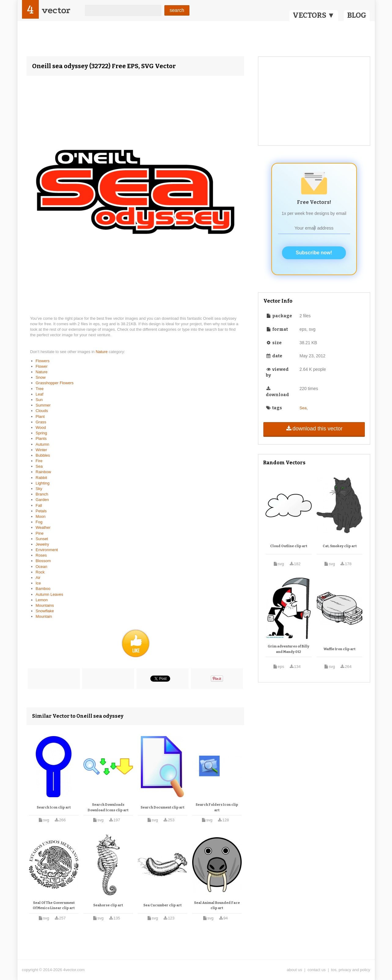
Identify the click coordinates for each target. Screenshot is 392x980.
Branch (42, 494)
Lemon (42, 600)
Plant (40, 416)
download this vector (314, 429)
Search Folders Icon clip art (217, 807)
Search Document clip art (162, 807)
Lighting (43, 483)
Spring (42, 433)
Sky (39, 489)
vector (56, 10)
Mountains (45, 605)
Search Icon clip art (54, 807)
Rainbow (44, 472)
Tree (40, 389)
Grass (41, 422)
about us (295, 970)
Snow (41, 377)
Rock (40, 572)
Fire (39, 461)
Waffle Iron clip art (339, 649)
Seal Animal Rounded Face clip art (217, 906)
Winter (42, 450)
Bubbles (43, 455)
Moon (41, 516)
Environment (47, 550)
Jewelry (42, 544)
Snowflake (45, 611)
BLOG (357, 15)
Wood (41, 427)
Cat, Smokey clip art (340, 546)
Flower (42, 366)
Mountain (44, 616)
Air (38, 578)
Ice (38, 583)
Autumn (43, 444)
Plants (41, 438)
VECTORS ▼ (314, 15)
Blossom (43, 561)
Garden (42, 500)
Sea (39, 466)
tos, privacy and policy (351, 970)
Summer (43, 405)
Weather (43, 527)
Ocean (42, 567)
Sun (39, 400)
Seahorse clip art (108, 905)
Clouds (42, 411)
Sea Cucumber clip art (162, 905)
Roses (41, 555)
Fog (39, 522)
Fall (39, 505)
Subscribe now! (314, 253)
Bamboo (43, 589)
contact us (317, 970)
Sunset (42, 539)
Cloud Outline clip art (289, 546)
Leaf (40, 394)
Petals (41, 511)
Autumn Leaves (49, 594)
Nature (102, 352)
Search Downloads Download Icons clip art (108, 807)
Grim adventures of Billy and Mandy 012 (288, 649)
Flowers (43, 361)
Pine (40, 533)
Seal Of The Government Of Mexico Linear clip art (54, 906)
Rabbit (42, 478)
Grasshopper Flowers (55, 383)
